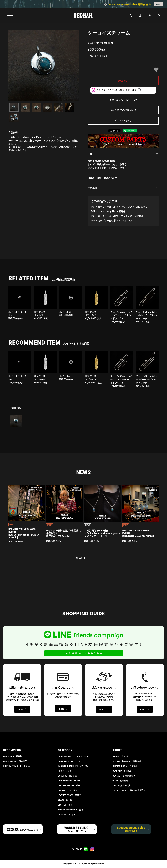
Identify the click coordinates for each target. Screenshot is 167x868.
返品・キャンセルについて (123, 100)
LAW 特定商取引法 (121, 786)
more (158, 4)
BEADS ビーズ (65, 800)
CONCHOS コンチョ (68, 776)
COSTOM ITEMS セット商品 (16, 766)
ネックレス (126, 207)
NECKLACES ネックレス (69, 761)
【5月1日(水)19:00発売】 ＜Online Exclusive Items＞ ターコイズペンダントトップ (102, 533)
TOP (93, 207)
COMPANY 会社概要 (122, 771)
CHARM (139, 216)
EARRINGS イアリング (68, 790)
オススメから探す (107, 211)
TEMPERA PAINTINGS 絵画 (71, 810)
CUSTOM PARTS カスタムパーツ (73, 756)
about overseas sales (131, 829)
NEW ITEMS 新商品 (12, 756)
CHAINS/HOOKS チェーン (70, 781)
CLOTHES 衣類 (65, 805)
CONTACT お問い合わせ (124, 776)
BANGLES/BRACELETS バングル (73, 766)
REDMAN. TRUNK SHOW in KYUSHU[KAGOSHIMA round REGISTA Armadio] (24, 533)
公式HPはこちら (29, 830)
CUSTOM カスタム (67, 815)
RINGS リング (65, 771)
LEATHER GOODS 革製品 (70, 795)
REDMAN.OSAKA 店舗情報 (125, 766)
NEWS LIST (82, 558)
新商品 (122, 211)
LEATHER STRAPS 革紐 (69, 786)
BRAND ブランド (121, 756)
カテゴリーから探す (108, 207)
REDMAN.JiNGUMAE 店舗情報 (126, 761)
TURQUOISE (141, 207)
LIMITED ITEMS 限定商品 (15, 761)
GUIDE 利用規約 (120, 781)
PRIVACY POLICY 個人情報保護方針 (129, 790)
